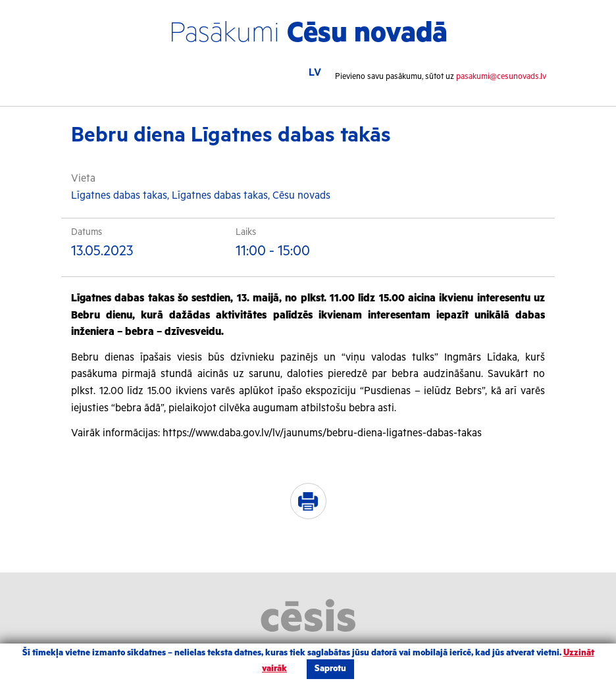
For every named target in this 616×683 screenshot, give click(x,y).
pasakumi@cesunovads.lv (501, 77)
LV (315, 73)
